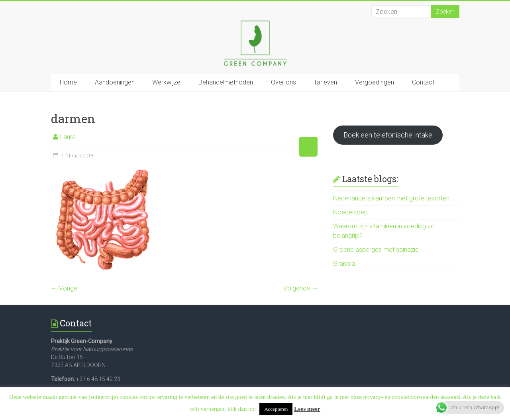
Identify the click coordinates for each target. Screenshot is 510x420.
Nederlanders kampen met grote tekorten (391, 198)
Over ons (283, 82)
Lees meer (307, 409)
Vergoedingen (375, 82)
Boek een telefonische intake (388, 135)
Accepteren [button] (276, 409)
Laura (68, 137)
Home (68, 82)
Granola (344, 264)
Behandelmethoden (226, 82)
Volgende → (301, 288)
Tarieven (325, 82)
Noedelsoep (350, 212)
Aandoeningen (115, 82)
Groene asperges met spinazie (376, 250)
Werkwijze (166, 82)
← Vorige (64, 288)
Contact (423, 82)
